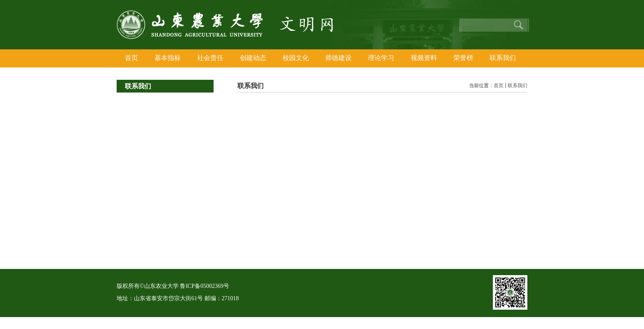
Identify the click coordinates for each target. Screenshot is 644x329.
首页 (499, 86)
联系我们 (517, 86)
